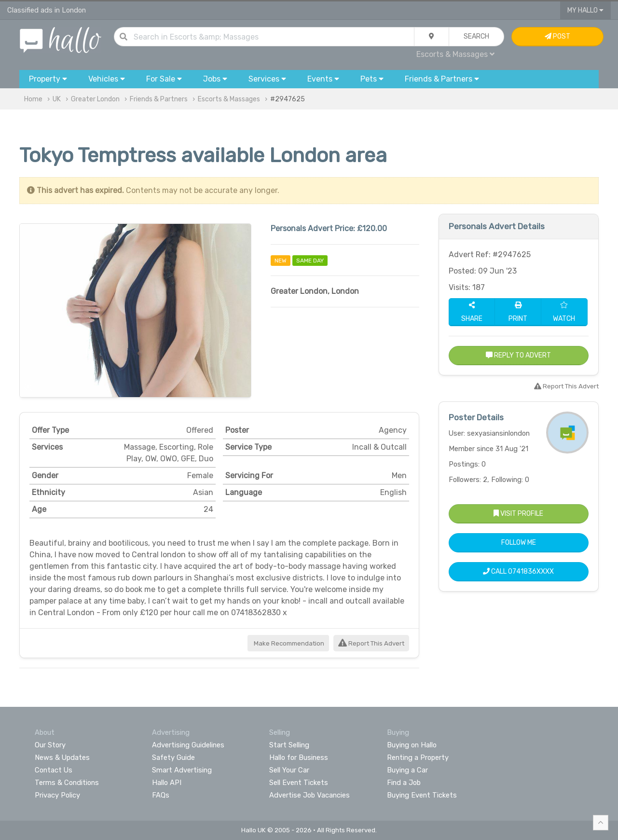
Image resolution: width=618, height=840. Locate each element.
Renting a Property (418, 757)
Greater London (95, 99)
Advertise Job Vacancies (309, 795)
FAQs (161, 795)
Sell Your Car (289, 770)
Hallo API (167, 783)
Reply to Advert (518, 355)
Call (518, 571)
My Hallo (585, 10)
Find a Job (404, 783)
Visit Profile (518, 514)
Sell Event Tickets (299, 783)
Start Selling (289, 745)
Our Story (50, 745)
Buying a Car (407, 770)
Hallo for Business (299, 757)
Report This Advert (371, 643)
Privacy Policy (57, 795)
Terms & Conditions (67, 783)
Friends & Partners (159, 99)
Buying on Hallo (412, 745)
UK (57, 99)
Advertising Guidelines (188, 745)
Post (557, 36)
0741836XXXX (531, 571)
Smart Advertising (182, 770)
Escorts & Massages (455, 54)
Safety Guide (173, 757)
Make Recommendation (288, 643)
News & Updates (62, 757)
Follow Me (519, 543)
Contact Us (54, 770)
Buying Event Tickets (422, 795)
